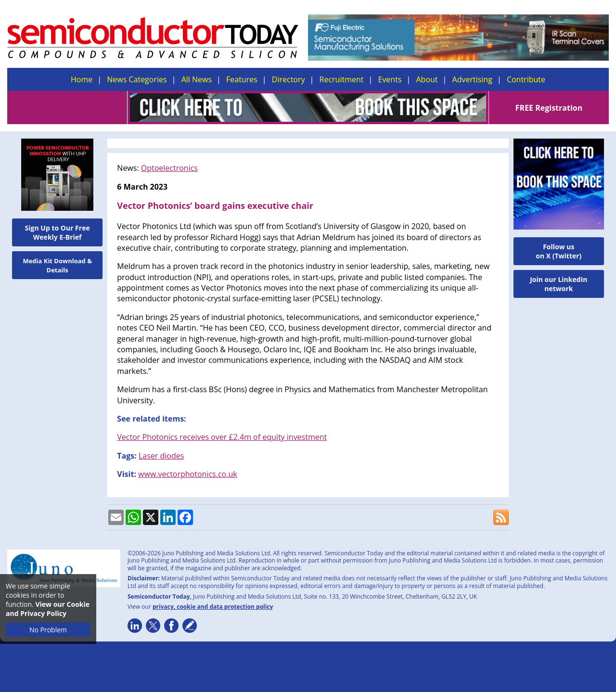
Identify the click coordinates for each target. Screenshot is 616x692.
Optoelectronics (169, 168)
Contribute (526, 79)
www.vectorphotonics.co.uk (188, 474)
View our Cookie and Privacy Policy (48, 609)
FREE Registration (549, 108)
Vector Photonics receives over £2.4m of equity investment (222, 437)
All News (197, 79)
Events (390, 79)
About (427, 79)
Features (242, 79)
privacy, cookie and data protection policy (213, 607)
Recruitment (342, 79)
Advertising (472, 79)
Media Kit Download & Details (57, 265)
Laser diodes (161, 456)
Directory (289, 79)
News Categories (137, 79)
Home (82, 79)
